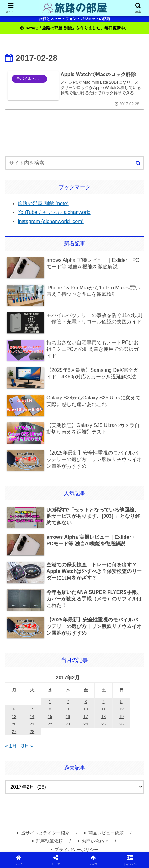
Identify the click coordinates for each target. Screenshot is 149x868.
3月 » (27, 746)
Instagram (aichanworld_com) (51, 221)
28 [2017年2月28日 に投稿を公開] (32, 732)
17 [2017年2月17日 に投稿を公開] (86, 717)
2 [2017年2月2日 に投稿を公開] (68, 702)
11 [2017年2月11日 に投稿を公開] (104, 709)
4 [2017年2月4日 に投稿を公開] (103, 702)
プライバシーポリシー (74, 850)
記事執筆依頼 (48, 841)
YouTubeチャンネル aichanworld (54, 212)
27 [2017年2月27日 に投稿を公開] (14, 732)
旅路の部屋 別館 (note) (43, 203)
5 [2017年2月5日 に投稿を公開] (121, 702)
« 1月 (11, 746)
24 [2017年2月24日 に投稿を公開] (86, 724)
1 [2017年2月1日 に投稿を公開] (50, 702)
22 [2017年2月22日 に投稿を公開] (50, 724)
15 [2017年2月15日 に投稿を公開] (50, 717)
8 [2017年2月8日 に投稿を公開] (50, 709)
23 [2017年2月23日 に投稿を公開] (68, 724)
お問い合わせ (93, 841)
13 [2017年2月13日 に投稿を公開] (14, 717)
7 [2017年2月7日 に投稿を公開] (32, 709)
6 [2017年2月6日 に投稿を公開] (14, 709)
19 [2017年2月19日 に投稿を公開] (121, 717)
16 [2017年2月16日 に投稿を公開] (68, 717)
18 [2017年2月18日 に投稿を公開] (104, 717)
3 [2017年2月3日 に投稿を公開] (85, 702)
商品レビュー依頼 (104, 833)
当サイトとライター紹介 (43, 833)
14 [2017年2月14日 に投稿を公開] (32, 717)
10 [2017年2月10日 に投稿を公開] (86, 709)
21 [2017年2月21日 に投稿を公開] (32, 724)
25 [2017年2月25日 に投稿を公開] (104, 724)
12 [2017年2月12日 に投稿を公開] (121, 709)
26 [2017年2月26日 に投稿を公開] (121, 724)
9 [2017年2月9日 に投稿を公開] (68, 709)
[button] (138, 163)
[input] (74, 163)
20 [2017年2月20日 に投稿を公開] (14, 724)
